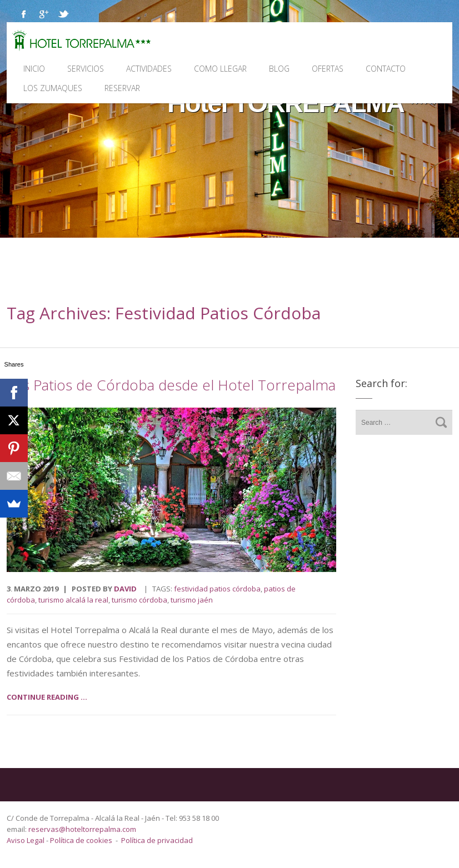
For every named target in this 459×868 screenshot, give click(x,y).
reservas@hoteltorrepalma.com (83, 829)
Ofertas (328, 69)
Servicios (86, 69)
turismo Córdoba (139, 600)
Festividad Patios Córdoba (217, 589)
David (125, 589)
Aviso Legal (26, 840)
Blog (279, 69)
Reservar (122, 88)
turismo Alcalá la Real (73, 600)
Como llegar (220, 69)
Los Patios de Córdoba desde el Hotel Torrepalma (171, 385)
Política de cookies (81, 840)
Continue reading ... (47, 697)
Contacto (386, 69)
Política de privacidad (157, 840)
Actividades (149, 69)
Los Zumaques (53, 88)
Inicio (34, 69)
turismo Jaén (192, 600)
